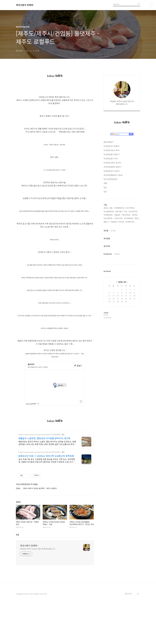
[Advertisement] (55, 446)
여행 (105, 183)
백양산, (137, 218)
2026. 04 (122, 282)
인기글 (113, 230)
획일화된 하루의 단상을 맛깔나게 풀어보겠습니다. (38, 589)
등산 (105, 187)
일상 (105, 192)
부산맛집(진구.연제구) (112, 146)
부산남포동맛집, (109, 211)
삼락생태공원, (129, 218)
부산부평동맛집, (119, 208)
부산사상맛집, (133, 211)
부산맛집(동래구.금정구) (112, 167)
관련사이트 (128, 634)
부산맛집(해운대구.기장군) (113, 175)
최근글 (106, 230)
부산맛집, (121, 222)
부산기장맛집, (130, 208)
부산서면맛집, (108, 218)
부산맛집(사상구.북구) (112, 150)
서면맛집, (135, 215)
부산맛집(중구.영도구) (112, 154)
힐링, (111, 208)
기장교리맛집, (118, 218)
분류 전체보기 (109, 142)
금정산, (106, 208)
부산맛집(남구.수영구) (112, 171)
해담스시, (107, 222)
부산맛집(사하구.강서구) (112, 163)
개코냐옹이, (119, 211)
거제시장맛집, (126, 215)
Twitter (117, 254)
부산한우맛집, (130, 222)
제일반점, (114, 222)
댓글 (17, 575)
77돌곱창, (117, 215)
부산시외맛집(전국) (111, 179)
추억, (126, 211)
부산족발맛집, (108, 215)
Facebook (108, 254)
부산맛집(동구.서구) (111, 159)
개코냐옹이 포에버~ (25, 5)
